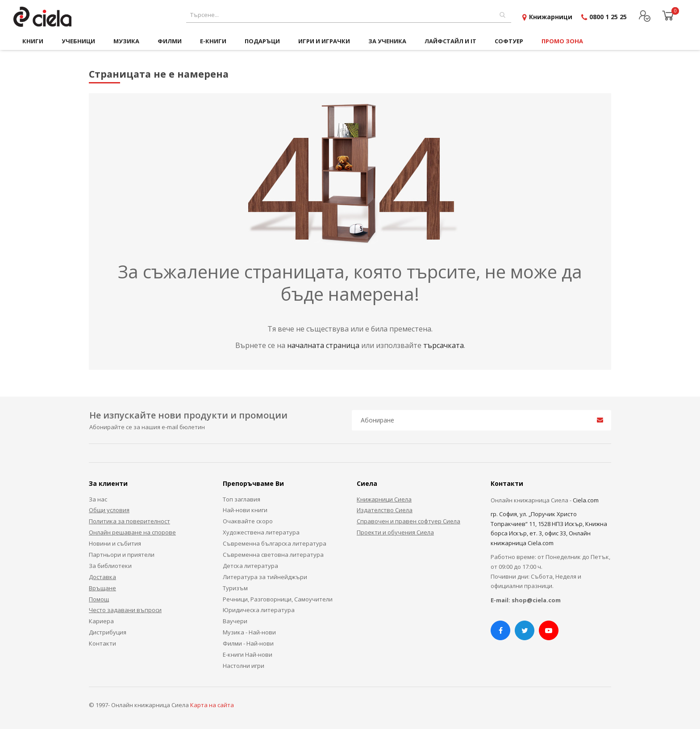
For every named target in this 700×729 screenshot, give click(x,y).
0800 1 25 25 (608, 17)
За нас (98, 499)
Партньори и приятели (122, 555)
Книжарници (551, 17)
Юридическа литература (259, 610)
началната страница (324, 345)
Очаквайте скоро (248, 521)
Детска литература (250, 566)
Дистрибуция (108, 632)
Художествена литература (261, 532)
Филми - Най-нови (248, 643)
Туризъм (235, 588)
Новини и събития (115, 543)
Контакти (102, 643)
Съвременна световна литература (273, 555)
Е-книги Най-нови (248, 654)
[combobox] (349, 15)
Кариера (101, 621)
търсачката (444, 345)
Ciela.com (586, 500)
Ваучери (235, 621)
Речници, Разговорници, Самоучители (278, 599)
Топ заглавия (242, 499)
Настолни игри (244, 666)
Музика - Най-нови (249, 632)
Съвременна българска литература (275, 543)
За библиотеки (110, 566)
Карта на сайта (212, 705)
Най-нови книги (245, 510)
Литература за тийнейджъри (265, 577)
